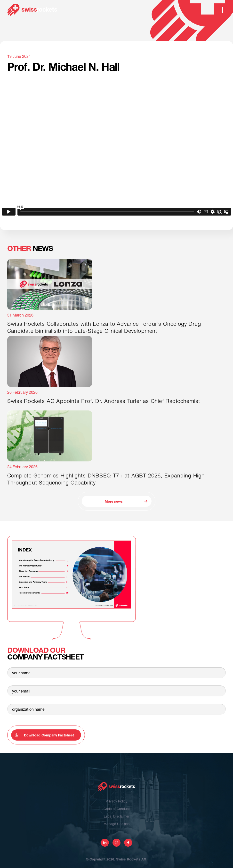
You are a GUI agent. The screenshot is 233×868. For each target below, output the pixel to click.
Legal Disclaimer (117, 816)
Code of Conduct (117, 809)
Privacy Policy (116, 801)
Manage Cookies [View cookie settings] (116, 824)
